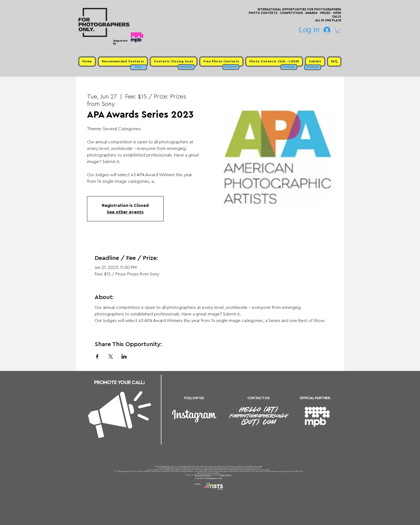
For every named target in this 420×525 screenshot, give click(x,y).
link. (301, 471)
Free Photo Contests (202, 491)
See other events (125, 212)
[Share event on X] (111, 356)
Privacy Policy (225, 475)
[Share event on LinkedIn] (124, 356)
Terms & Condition (203, 475)
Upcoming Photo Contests (180, 491)
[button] (338, 30)
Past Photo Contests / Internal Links (228, 491)
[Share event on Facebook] (97, 356)
